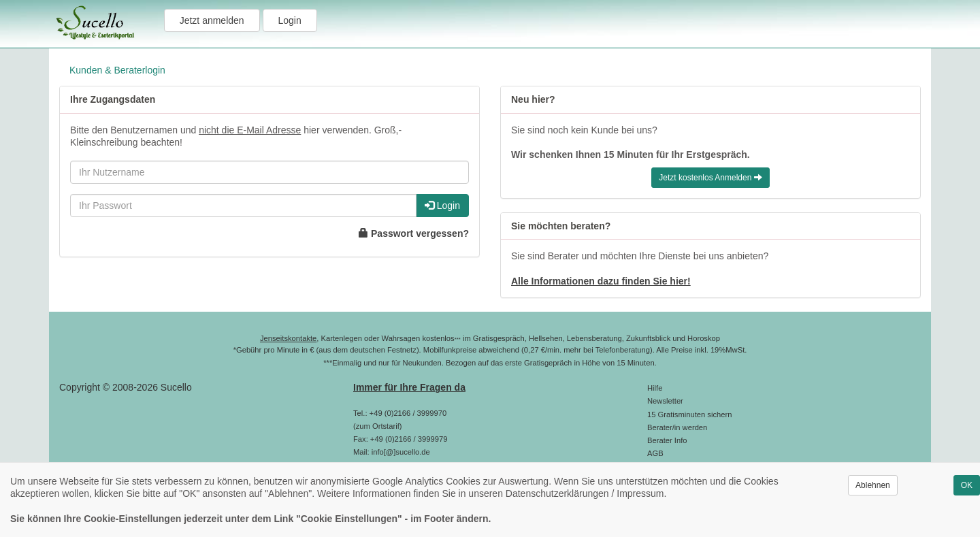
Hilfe (655, 388)
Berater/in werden (677, 427)
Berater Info (667, 440)
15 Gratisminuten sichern (689, 414)
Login (290, 20)
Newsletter (665, 401)
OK (967, 485)
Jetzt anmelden (212, 20)
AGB (655, 453)
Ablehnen (873, 485)
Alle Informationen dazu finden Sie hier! (601, 281)
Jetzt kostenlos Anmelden (710, 178)
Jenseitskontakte (288, 338)
